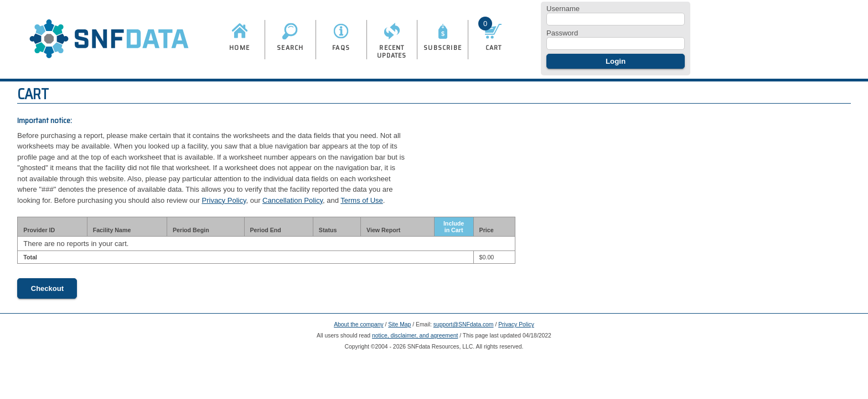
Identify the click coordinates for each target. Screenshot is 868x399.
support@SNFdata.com (464, 324)
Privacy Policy (224, 200)
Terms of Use (362, 200)
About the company (359, 324)
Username (563, 9)
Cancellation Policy (293, 200)
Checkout (47, 288)
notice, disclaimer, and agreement (415, 336)
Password (562, 33)
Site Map (399, 324)
